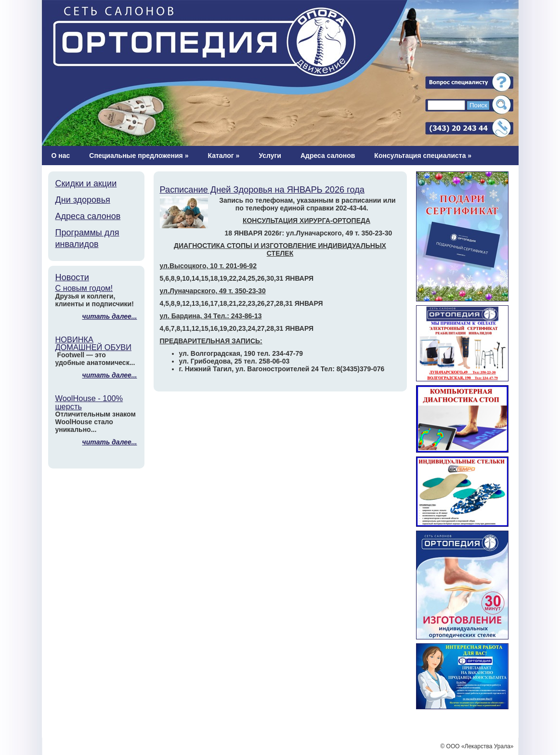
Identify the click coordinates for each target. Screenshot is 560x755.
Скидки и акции (86, 183)
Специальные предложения (139, 156)
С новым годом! (84, 288)
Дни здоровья (83, 200)
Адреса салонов (328, 156)
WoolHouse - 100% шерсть (89, 402)
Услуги (270, 156)
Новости (72, 277)
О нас (61, 156)
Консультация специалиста (423, 156)
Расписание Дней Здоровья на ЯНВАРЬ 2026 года (262, 190)
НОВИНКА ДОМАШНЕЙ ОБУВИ (94, 343)
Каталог (223, 156)
